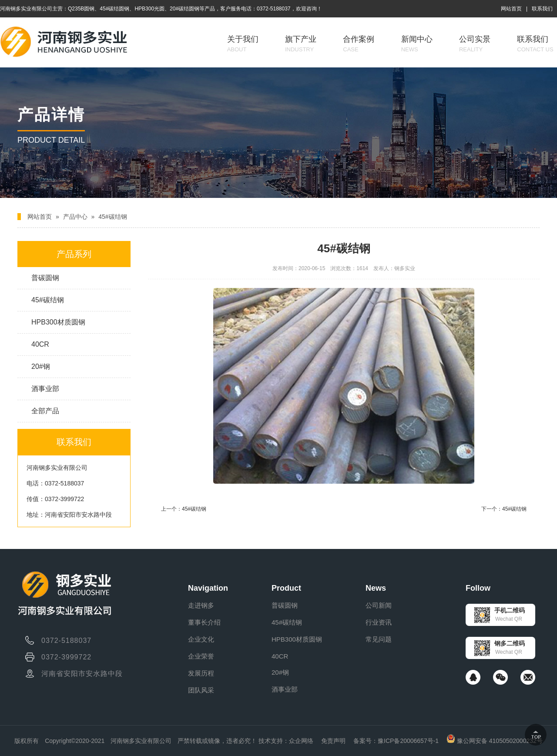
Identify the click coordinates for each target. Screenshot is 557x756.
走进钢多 (201, 605)
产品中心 (75, 217)
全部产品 (45, 411)
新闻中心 (417, 44)
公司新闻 (379, 605)
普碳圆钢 (45, 278)
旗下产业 (301, 44)
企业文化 (201, 639)
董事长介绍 (204, 622)
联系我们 (542, 9)
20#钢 (41, 366)
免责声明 (333, 741)
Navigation (208, 588)
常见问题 (379, 639)
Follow (478, 588)
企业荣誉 (201, 656)
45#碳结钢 (112, 217)
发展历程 (201, 673)
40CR (40, 344)
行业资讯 (379, 622)
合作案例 (359, 44)
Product (286, 588)
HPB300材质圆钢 (58, 322)
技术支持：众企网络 (286, 741)
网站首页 (511, 9)
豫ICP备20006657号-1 (408, 741)
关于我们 (243, 44)
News (376, 588)
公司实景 (475, 44)
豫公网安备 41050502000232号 (495, 741)
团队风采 (201, 690)
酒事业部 (45, 389)
